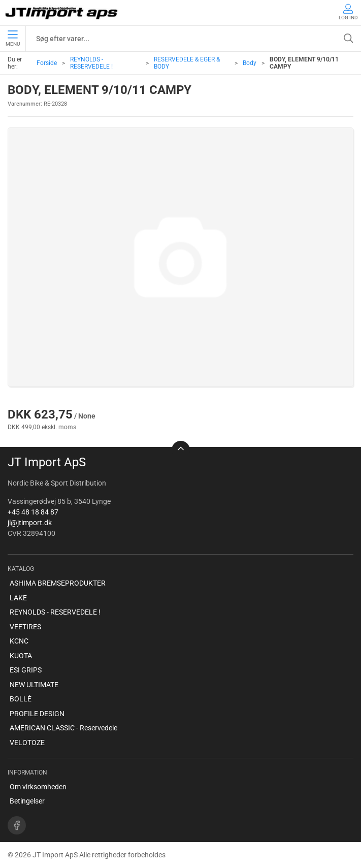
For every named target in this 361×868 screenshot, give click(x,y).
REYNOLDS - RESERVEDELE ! (91, 63)
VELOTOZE (27, 743)
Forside (47, 63)
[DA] (62, 13)
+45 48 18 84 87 (33, 512)
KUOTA (21, 656)
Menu (13, 39)
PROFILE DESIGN (37, 714)
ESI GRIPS (26, 670)
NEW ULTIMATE (34, 685)
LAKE (18, 598)
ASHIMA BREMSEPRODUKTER (58, 583)
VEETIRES (25, 627)
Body (250, 63)
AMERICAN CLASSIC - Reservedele (63, 728)
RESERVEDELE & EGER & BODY (187, 63)
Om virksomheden (38, 787)
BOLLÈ (21, 699)
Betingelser (27, 801)
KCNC (19, 641)
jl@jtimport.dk (30, 523)
